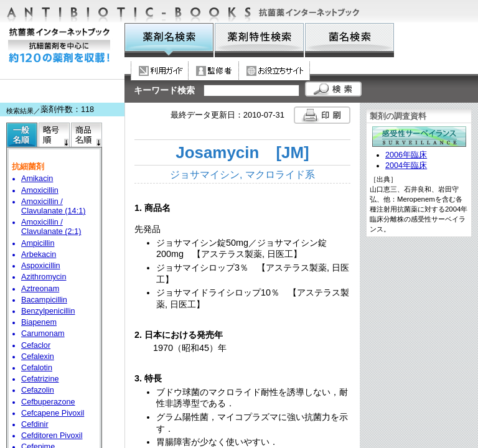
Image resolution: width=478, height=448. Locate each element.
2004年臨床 (406, 166)
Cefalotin (37, 368)
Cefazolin (38, 390)
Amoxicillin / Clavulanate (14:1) (53, 206)
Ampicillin (38, 243)
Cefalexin (38, 357)
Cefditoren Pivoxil (52, 436)
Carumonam (43, 334)
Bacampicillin (44, 300)
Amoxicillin (40, 190)
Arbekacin (39, 254)
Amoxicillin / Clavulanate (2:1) (51, 227)
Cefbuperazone (48, 402)
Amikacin (37, 179)
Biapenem (39, 322)
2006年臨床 (406, 155)
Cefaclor (36, 345)
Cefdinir (35, 424)
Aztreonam (40, 289)
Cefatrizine (40, 379)
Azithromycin (44, 277)
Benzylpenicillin (48, 311)
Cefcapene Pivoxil (53, 413)
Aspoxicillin (41, 266)
